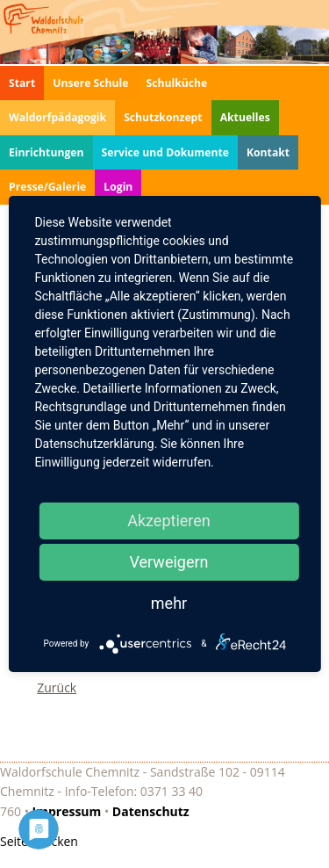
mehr (169, 603)
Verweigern (168, 562)
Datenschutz (151, 811)
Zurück (57, 687)
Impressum (67, 811)
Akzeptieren (169, 521)
